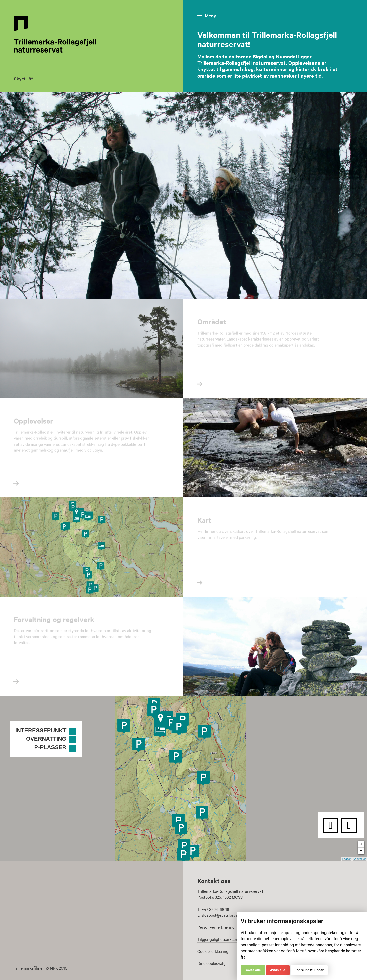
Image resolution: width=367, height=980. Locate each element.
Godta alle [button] (253, 970)
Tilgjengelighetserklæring (220, 939)
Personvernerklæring (216, 927)
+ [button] (361, 844)
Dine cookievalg (211, 963)
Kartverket (359, 859)
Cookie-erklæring (213, 951)
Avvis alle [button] (278, 970)
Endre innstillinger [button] (309, 970)
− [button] (361, 851)
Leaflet (346, 859)
